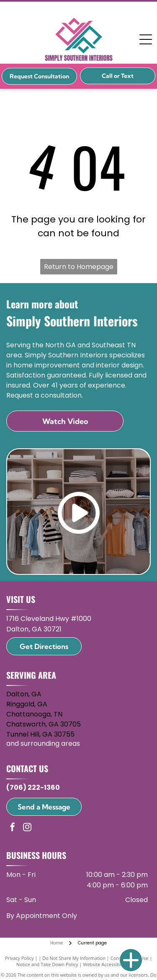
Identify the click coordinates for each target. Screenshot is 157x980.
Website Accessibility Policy (112, 964)
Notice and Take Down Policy (47, 964)
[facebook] (13, 828)
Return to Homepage (79, 267)
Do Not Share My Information (74, 958)
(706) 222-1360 (33, 787)
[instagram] (27, 828)
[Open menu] (146, 39)
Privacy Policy (19, 958)
